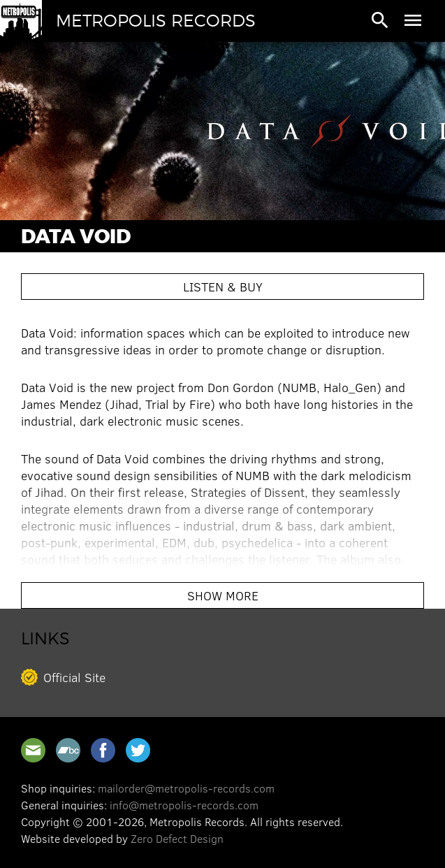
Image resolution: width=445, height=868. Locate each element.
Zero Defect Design (177, 838)
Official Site (74, 677)
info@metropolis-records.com (184, 805)
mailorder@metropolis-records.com (186, 788)
